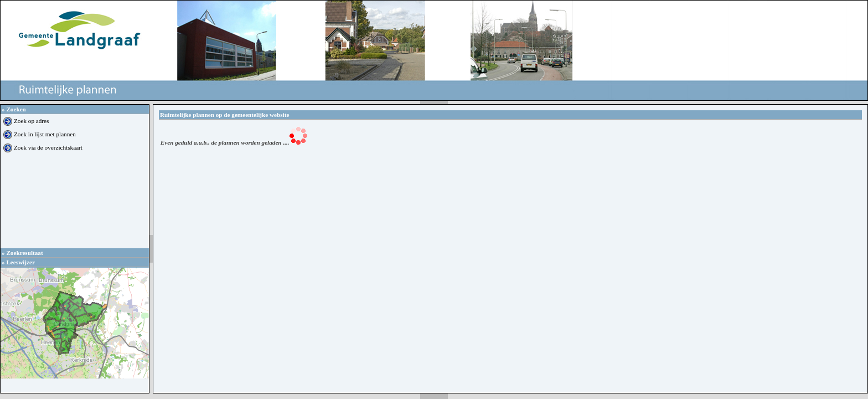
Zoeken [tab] (14, 109)
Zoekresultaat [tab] (22, 253)
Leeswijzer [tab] (18, 262)
